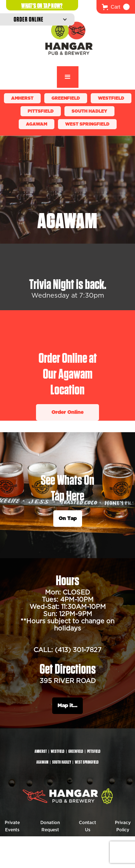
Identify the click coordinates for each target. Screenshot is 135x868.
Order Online (67, 412)
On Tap (68, 519)
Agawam (37, 124)
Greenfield (66, 98)
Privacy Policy (123, 826)
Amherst (22, 98)
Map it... (67, 706)
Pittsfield (41, 111)
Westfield (111, 98)
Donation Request (50, 826)
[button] (116, 7)
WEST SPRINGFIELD (87, 124)
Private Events (12, 826)
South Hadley (89, 111)
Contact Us (87, 826)
